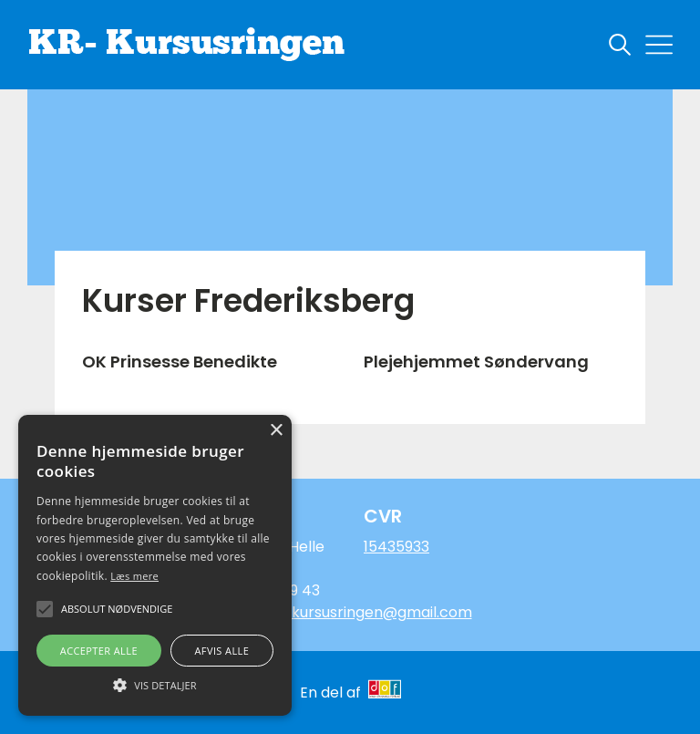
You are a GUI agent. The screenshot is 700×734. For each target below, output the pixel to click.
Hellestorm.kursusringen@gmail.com (341, 612)
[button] (155, 684)
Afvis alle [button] (221, 651)
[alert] (155, 565)
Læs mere (134, 576)
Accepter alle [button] (99, 651)
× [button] (276, 431)
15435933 (396, 547)
